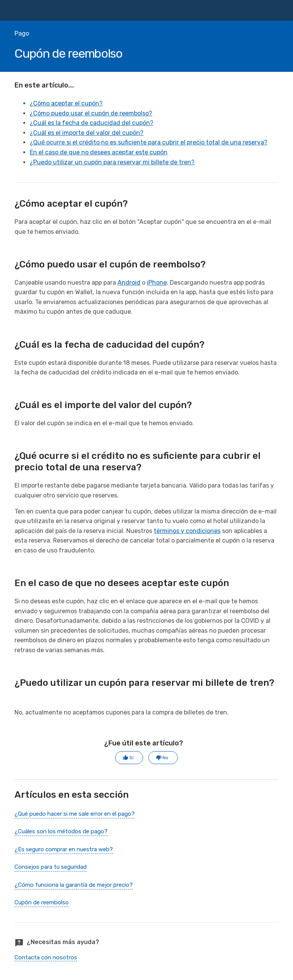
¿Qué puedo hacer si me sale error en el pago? (75, 814)
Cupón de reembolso (42, 902)
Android (129, 283)
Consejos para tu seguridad (51, 867)
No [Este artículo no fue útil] (165, 758)
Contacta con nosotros (46, 957)
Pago (22, 33)
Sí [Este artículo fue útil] (131, 758)
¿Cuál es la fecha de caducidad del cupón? (92, 123)
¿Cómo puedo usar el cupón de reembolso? (91, 113)
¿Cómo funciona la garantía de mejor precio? (74, 885)
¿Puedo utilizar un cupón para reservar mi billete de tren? (112, 162)
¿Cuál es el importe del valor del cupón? (87, 133)
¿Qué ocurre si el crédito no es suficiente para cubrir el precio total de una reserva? (149, 142)
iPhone (157, 283)
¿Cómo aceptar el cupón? (66, 103)
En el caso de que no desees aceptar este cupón (99, 152)
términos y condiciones (187, 531)
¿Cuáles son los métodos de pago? (61, 831)
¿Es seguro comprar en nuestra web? (64, 849)
